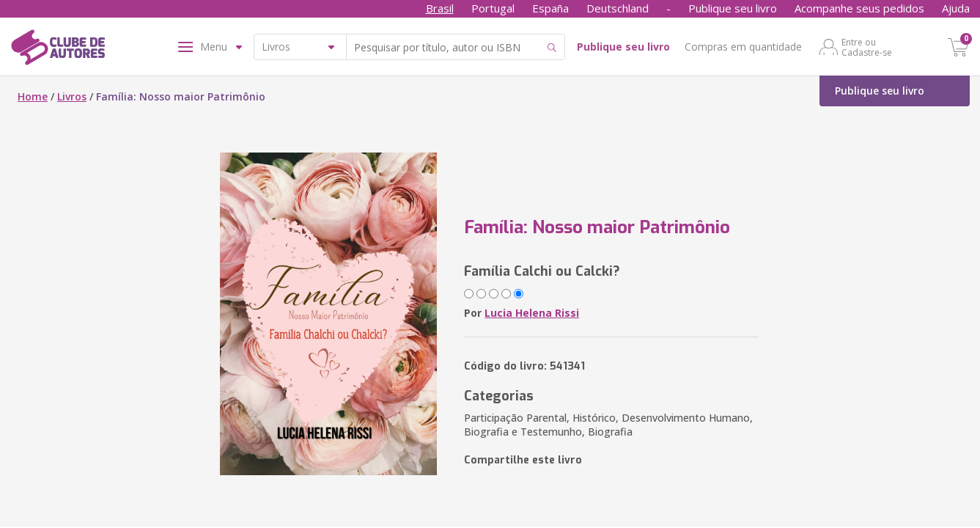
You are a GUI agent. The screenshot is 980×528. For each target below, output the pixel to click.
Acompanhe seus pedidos (859, 8)
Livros (72, 96)
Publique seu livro (733, 8)
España (550, 8)
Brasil (440, 8)
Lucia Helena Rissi (532, 313)
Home (33, 96)
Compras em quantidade (743, 47)
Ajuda (956, 8)
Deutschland (618, 8)
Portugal (493, 8)
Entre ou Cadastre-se (867, 47)
